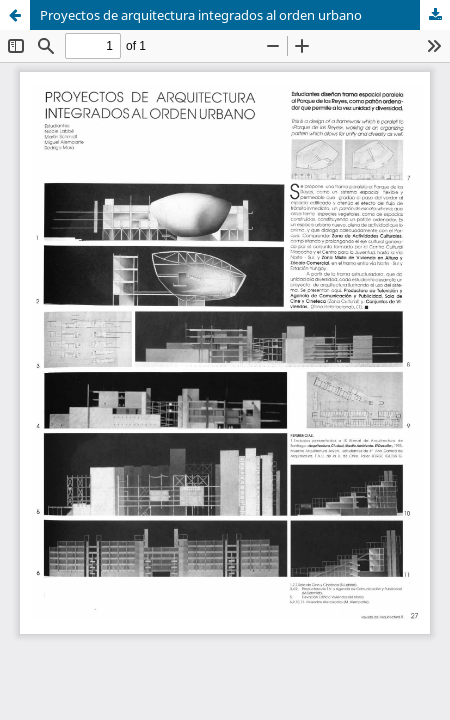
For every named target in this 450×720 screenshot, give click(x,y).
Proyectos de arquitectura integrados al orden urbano (201, 15)
